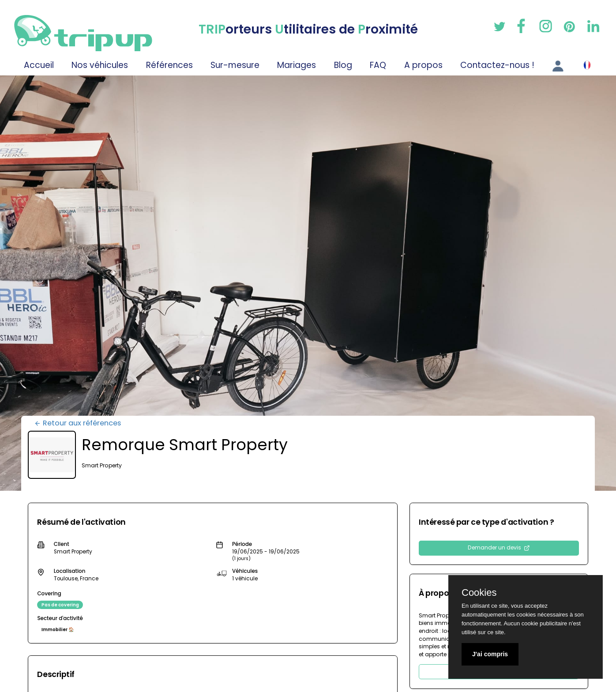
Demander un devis (499, 547)
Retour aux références (77, 423)
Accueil (39, 65)
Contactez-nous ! (497, 65)
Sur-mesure (235, 65)
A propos (423, 65)
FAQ (378, 65)
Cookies (479, 593)
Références (169, 65)
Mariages (297, 65)
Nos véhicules (100, 65)
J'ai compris (490, 654)
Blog (343, 65)
